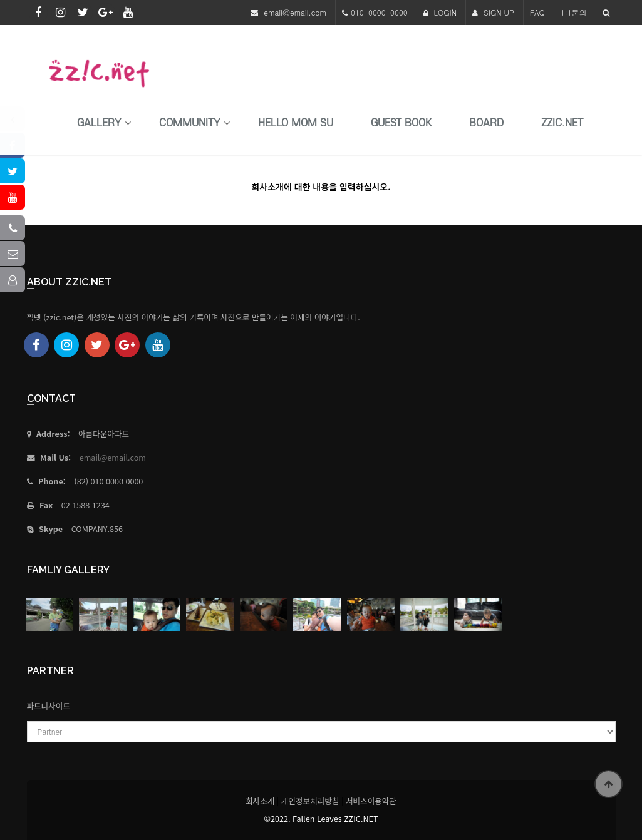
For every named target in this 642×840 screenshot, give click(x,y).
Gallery (99, 123)
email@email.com (295, 12)
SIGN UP (493, 12)
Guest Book (401, 123)
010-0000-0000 (379, 12)
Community (190, 123)
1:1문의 (574, 12)
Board (486, 123)
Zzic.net (562, 123)
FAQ (537, 12)
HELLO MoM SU (296, 123)
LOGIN (440, 12)
